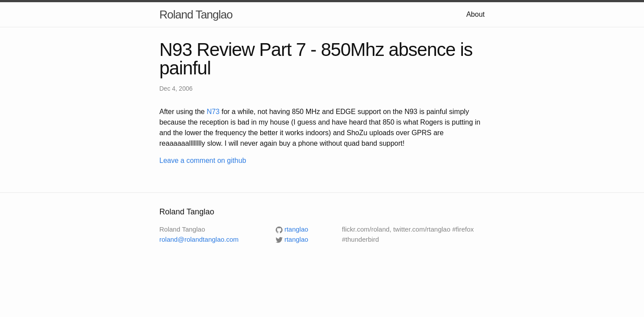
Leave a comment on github (203, 160)
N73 (213, 112)
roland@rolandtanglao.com (199, 239)
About (476, 14)
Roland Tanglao (196, 15)
